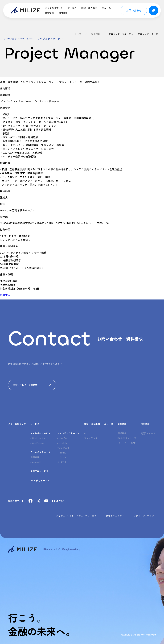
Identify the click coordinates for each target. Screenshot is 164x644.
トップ (78, 34)
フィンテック (91, 438)
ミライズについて (54, 8)
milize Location (38, 438)
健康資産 (35, 457)
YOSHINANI (63, 448)
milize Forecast (38, 443)
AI (85, 433)
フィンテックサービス (69, 433)
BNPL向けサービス (40, 480)
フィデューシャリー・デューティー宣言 (76, 516)
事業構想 (122, 433)
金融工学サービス (39, 471)
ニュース (106, 8)
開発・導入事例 (89, 8)
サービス (72, 8)
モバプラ (62, 462)
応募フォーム (148, 433)
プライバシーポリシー (145, 516)
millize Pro (62, 438)
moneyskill (35, 462)
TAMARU (62, 453)
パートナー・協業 (127, 443)
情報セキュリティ (115, 516)
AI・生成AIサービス (40, 433)
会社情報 (49, 13)
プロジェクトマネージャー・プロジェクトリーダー (134, 34)
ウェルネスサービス (41, 452)
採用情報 (63, 13)
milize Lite (62, 443)
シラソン (62, 457)
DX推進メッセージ (127, 438)
